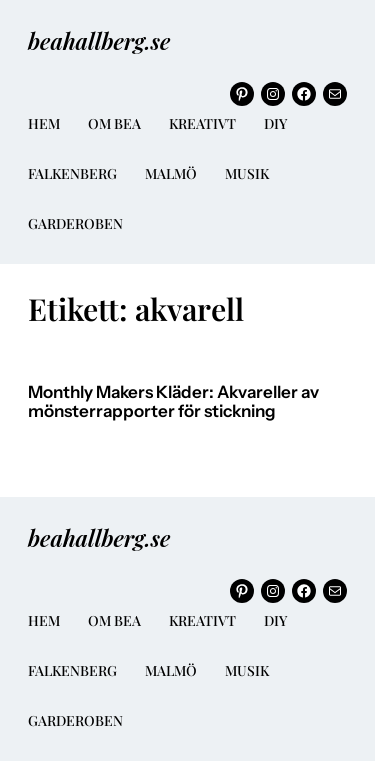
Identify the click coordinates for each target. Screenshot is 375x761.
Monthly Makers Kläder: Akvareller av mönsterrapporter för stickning (173, 402)
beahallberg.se (99, 40)
